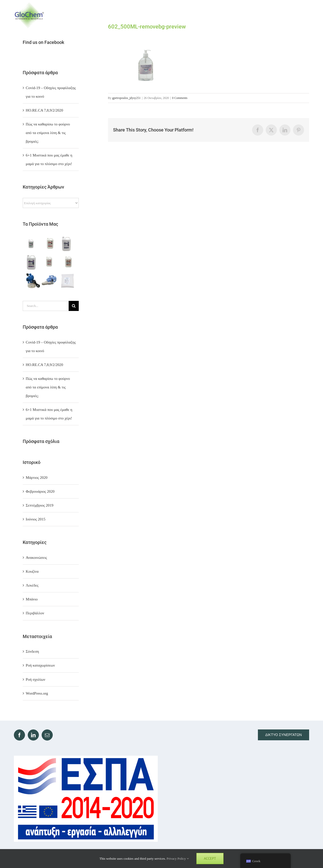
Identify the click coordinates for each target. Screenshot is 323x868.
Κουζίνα (32, 571)
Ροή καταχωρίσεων (40, 665)
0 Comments (180, 98)
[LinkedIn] (33, 735)
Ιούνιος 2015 (36, 519)
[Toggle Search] (286, 15)
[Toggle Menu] (304, 15)
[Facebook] (19, 735)
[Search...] (46, 306)
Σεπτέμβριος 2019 (39, 505)
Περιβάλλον (35, 613)
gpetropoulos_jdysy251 (127, 98)
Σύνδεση (32, 651)
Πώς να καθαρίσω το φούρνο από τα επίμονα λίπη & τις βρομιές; (48, 133)
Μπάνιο (32, 599)
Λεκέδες (32, 585)
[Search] (74, 306)
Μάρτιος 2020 (37, 478)
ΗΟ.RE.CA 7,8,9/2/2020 (44, 110)
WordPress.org (37, 693)
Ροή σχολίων (35, 679)
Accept (210, 858)
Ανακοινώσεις (36, 558)
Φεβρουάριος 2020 (40, 491)
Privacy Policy (178, 859)
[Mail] (47, 735)
